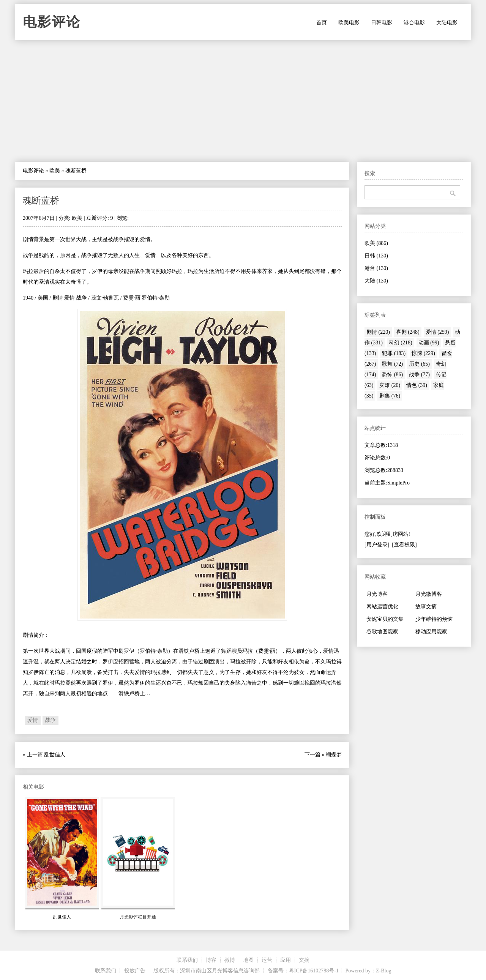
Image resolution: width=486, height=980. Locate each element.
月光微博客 (429, 594)
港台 (376, 268)
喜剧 (408, 332)
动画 (429, 343)
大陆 (376, 281)
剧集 (390, 396)
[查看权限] (404, 545)
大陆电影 (447, 23)
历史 (419, 364)
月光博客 (377, 594)
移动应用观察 (431, 632)
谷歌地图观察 (382, 632)
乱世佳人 (55, 755)
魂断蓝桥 (41, 200)
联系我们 (187, 960)
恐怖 (392, 375)
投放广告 (135, 971)
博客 (211, 960)
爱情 (33, 720)
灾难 (390, 385)
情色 (417, 385)
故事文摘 (426, 607)
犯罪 (394, 353)
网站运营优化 (382, 607)
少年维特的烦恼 (434, 619)
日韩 (376, 256)
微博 (230, 960)
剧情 (378, 332)
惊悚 (423, 353)
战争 (50, 720)
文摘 (304, 960)
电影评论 (52, 22)
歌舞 (392, 364)
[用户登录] (377, 545)
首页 (322, 23)
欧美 (55, 171)
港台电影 (414, 23)
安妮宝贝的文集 (385, 619)
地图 (248, 960)
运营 (267, 960)
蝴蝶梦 (334, 755)
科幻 (401, 343)
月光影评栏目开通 (138, 917)
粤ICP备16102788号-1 (314, 971)
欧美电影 (349, 23)
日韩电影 (382, 23)
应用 (286, 960)
